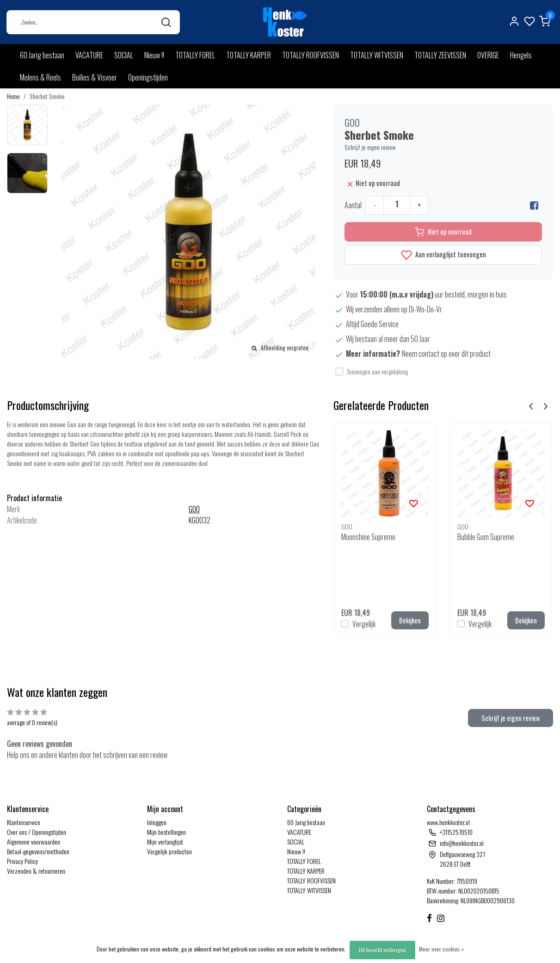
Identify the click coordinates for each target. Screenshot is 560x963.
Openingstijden (148, 77)
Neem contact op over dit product (446, 354)
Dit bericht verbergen (382, 950)
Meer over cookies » (441, 949)
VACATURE (89, 55)
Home (13, 96)
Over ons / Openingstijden (37, 832)
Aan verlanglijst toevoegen (443, 255)
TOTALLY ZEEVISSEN (440, 55)
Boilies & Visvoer (95, 77)
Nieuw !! (154, 55)
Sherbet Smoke (47, 96)
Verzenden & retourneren (36, 871)
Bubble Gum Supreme (486, 537)
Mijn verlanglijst (165, 842)
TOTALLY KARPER (249, 55)
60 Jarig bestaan (42, 55)
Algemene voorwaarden (34, 842)
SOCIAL (124, 55)
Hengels (521, 55)
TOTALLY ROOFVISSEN (311, 55)
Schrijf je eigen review (370, 147)
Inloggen (157, 822)
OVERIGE (488, 55)
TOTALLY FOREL (195, 55)
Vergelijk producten (169, 851)
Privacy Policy (22, 861)
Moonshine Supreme (368, 537)
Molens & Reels (40, 77)
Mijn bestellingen (166, 832)
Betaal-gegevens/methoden (38, 851)
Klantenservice (24, 822)
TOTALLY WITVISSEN (377, 55)
